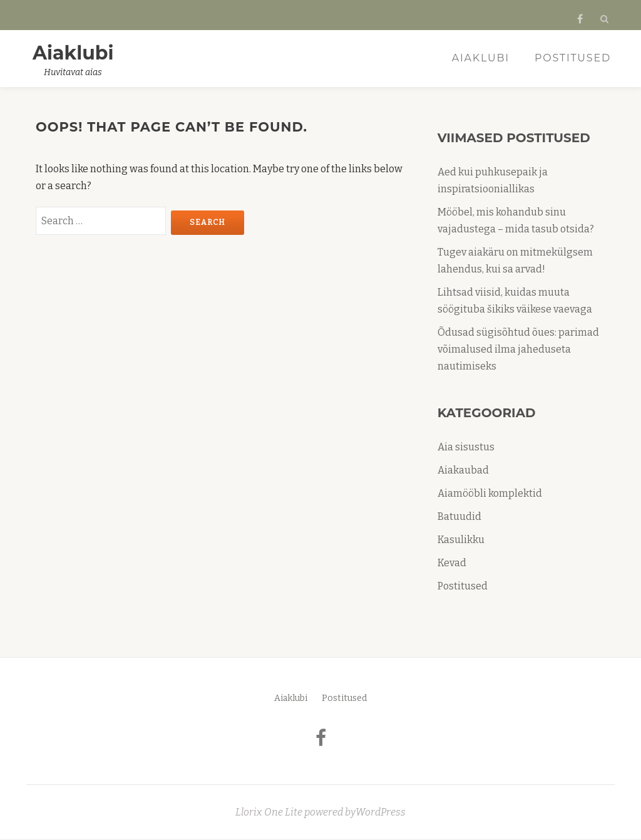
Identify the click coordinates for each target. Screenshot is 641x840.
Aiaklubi (73, 53)
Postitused (573, 58)
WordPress (381, 812)
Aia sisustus (466, 447)
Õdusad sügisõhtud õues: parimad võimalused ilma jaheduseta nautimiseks (518, 349)
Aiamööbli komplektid (490, 493)
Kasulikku (461, 540)
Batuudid (459, 516)
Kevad (452, 563)
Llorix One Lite (270, 812)
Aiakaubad (463, 470)
